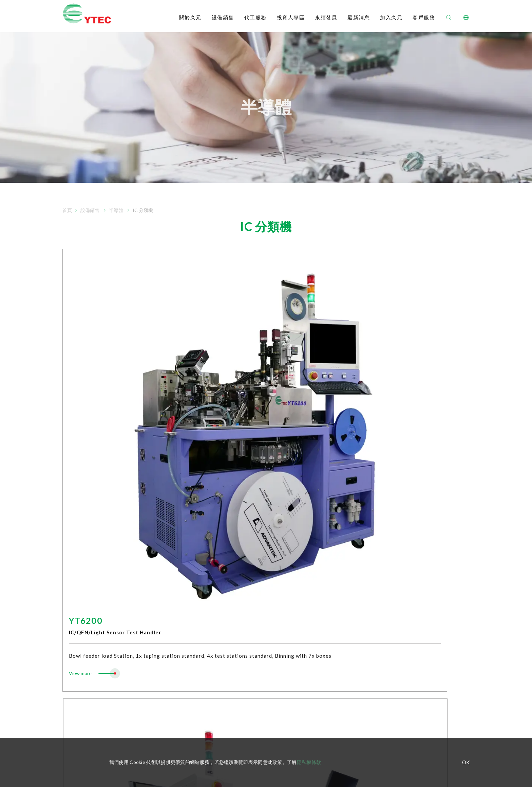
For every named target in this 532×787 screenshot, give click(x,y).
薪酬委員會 (262, 607)
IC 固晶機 (166, 573)
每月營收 (259, 543)
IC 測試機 (166, 543)
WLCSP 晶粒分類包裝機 (181, 583)
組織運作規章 (264, 587)
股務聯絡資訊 (264, 692)
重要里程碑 (74, 573)
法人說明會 (262, 671)
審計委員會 (262, 617)
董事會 (257, 597)
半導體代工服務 (79, 633)
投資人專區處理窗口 (271, 702)
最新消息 (359, 18)
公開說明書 (262, 563)
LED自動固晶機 (172, 617)
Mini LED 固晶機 (173, 665)
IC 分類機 (166, 563)
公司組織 (72, 553)
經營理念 (72, 543)
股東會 (257, 661)
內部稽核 (259, 627)
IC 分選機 (166, 553)
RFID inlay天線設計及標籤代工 (94, 653)
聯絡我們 (459, 559)
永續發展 (326, 18)
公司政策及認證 (79, 583)
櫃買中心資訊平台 (81, 593)
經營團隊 (72, 563)
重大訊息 (259, 682)
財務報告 (259, 553)
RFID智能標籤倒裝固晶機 (183, 641)
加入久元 (391, 18)
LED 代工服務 (77, 643)
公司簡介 (72, 532)
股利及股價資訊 (266, 651)
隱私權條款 (309, 762)
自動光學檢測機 (173, 593)
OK (466, 762)
